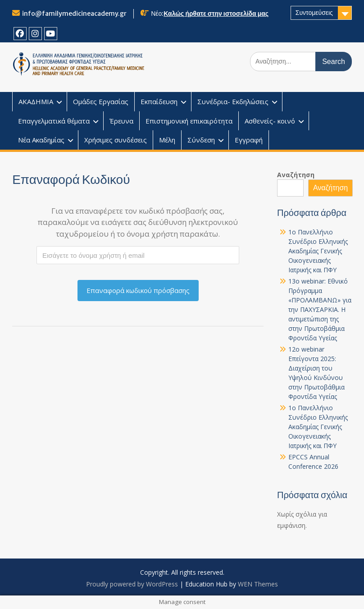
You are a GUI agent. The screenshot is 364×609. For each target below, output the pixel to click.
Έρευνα (121, 121)
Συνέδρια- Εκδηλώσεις (233, 101)
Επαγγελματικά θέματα (54, 121)
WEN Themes (258, 584)
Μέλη (167, 140)
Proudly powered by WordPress (132, 584)
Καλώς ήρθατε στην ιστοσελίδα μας (216, 14)
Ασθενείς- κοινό (270, 121)
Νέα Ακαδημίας (41, 140)
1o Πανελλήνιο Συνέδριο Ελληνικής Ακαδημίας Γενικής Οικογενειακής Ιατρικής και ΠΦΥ (318, 251)
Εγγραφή (249, 140)
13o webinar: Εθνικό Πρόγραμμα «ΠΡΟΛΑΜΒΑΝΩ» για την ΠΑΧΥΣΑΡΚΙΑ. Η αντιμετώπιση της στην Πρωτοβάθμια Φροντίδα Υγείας (320, 309)
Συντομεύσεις (314, 13)
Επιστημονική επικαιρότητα (189, 121)
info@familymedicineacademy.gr (74, 14)
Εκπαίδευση (159, 101)
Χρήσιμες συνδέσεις (116, 140)
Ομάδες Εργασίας (101, 101)
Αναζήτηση (296, 175)
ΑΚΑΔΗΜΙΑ (36, 101)
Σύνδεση (201, 140)
